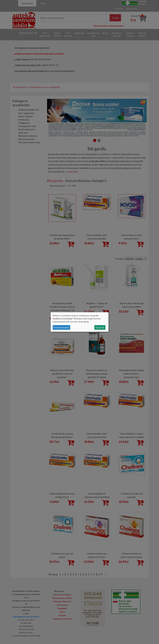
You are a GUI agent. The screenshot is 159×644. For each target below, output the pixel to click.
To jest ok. (100, 327)
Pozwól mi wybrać (61, 327)
